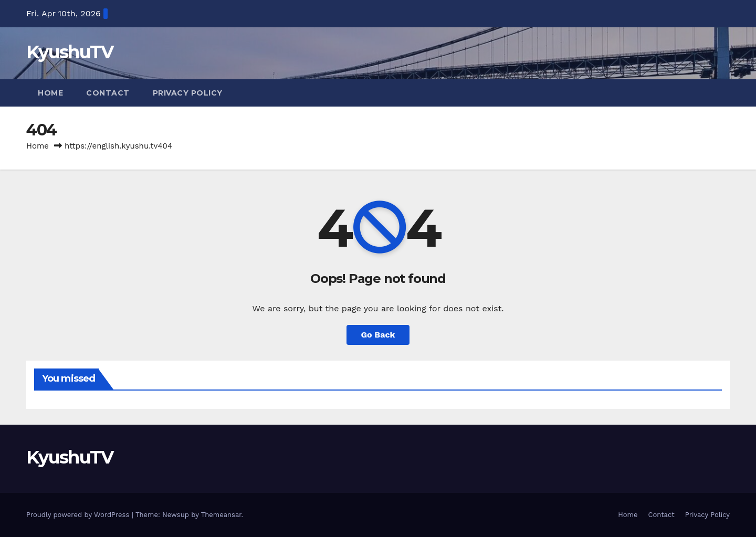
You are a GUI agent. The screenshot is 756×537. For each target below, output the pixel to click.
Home (50, 93)
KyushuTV (70, 52)
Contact (108, 93)
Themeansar (221, 515)
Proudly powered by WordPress (79, 515)
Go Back (378, 335)
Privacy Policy (188, 93)
